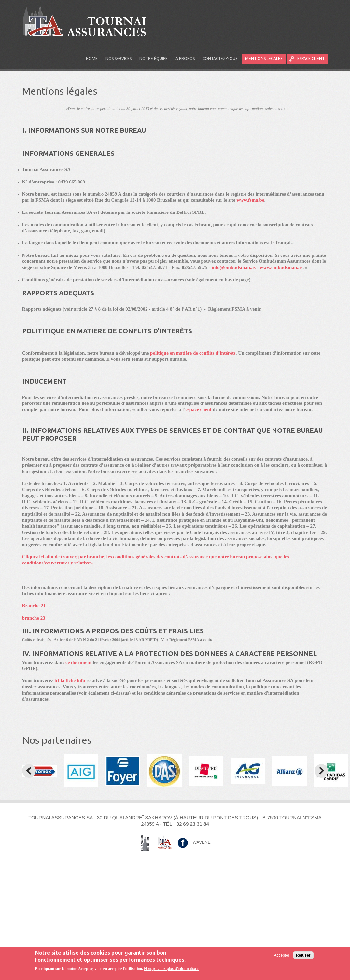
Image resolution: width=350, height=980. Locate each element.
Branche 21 (34, 606)
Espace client (311, 59)
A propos (185, 59)
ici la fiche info (70, 680)
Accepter (281, 956)
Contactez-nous (220, 59)
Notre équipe (154, 59)
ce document (78, 662)
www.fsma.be (251, 200)
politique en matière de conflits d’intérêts (193, 353)
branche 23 (34, 618)
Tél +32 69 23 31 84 (186, 824)
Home (92, 59)
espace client (199, 409)
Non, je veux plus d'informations (172, 969)
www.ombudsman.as (281, 267)
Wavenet (203, 842)
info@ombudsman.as (234, 267)
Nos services (117, 60)
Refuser (303, 956)
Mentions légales (264, 59)
